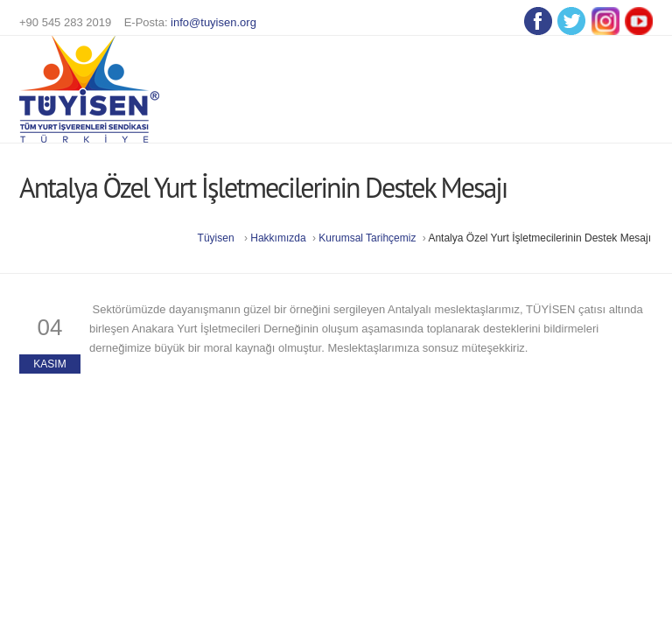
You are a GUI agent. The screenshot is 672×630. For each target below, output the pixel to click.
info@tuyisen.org (213, 22)
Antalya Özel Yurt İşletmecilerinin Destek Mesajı (539, 238)
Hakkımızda (278, 238)
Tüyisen (216, 238)
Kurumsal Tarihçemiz (368, 238)
